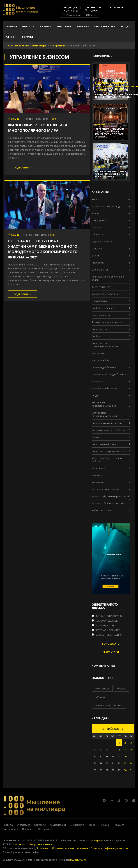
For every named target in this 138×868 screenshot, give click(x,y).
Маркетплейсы (100, 360)
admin (14, 119)
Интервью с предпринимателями (104, 404)
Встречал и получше (108, 630)
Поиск (91, 11)
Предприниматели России (107, 423)
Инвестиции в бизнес (104, 444)
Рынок (11, 37)
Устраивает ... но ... (106, 625)
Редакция (70, 7)
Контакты (71, 11)
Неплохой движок (106, 621)
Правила (8, 825)
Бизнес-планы (100, 270)
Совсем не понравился (109, 635)
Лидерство (98, 263)
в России (100, 697)
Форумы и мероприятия (105, 489)
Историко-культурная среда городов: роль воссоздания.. (111, 174)
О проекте (117, 7)
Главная (11, 26)
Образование (100, 301)
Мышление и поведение (106, 294)
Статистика (24, 825)
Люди (125, 26)
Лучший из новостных (109, 616)
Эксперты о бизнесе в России (109, 430)
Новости (28, 26)
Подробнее (23, 168)
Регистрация (72, 15)
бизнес (121, 689)
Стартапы (97, 249)
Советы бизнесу (101, 315)
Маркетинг (98, 353)
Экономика (98, 482)
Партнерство (94, 7)
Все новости (77, 825)
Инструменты (105, 26)
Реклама (104, 825)
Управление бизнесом (105, 388)
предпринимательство (109, 705)
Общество (98, 235)
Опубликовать (47, 829)
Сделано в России (102, 242)
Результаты (111, 652)
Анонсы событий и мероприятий (110, 496)
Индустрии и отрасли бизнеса (109, 451)
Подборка (97, 336)
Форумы (28, 37)
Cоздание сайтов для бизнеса (109, 374)
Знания (83, 26)
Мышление (64, 26)
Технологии (98, 468)
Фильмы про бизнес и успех (108, 322)
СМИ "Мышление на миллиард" (28, 46)
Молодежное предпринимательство (105, 414)
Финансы (97, 475)
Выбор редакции (101, 510)
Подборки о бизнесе (103, 308)
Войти (90, 15)
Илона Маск (102, 689)
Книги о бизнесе (101, 287)
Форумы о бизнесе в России (108, 503)
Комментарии (58, 825)
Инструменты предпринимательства (105, 345)
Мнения (96, 227)
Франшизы (98, 381)
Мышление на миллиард (106, 206)
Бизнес (46, 26)
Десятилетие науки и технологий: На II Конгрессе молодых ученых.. (110, 133)
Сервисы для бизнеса (104, 367)
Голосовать (111, 644)
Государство (99, 220)
